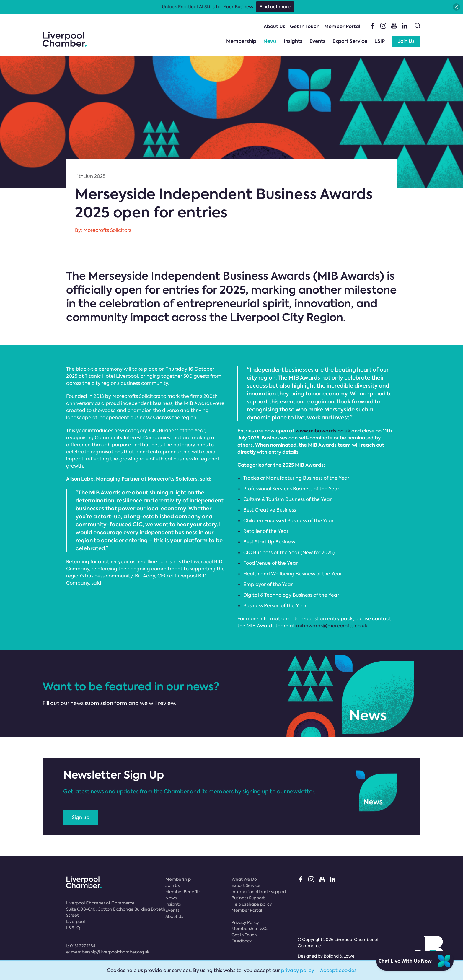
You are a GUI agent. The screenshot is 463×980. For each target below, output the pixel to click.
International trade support (259, 892)
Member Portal (342, 26)
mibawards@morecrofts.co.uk (332, 626)
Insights (293, 41)
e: (108, 952)
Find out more (275, 7)
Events (317, 41)
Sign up (81, 817)
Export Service (350, 41)
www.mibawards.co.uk (323, 431)
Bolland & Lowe (339, 956)
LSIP (380, 41)
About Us (274, 26)
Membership (241, 41)
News (270, 41)
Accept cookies (338, 970)
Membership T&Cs (250, 929)
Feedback (242, 941)
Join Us (406, 41)
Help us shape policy (252, 904)
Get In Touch (305, 26)
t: (81, 946)
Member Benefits (183, 892)
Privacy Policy (245, 922)
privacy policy (298, 970)
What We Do (244, 879)
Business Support (248, 898)
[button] (456, 7)
